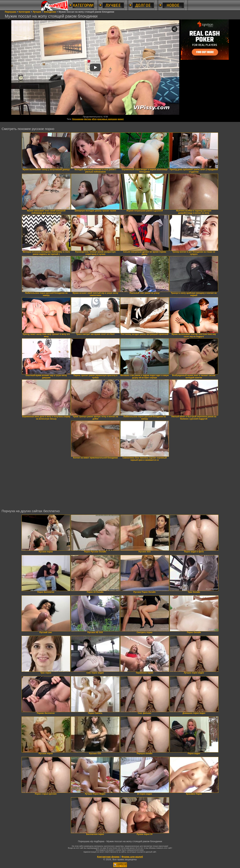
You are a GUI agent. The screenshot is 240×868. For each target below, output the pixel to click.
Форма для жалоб (132, 857)
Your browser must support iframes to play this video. (95, 68)
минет (121, 119)
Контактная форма (108, 857)
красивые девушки (107, 119)
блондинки (78, 119)
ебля (94, 119)
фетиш (88, 119)
